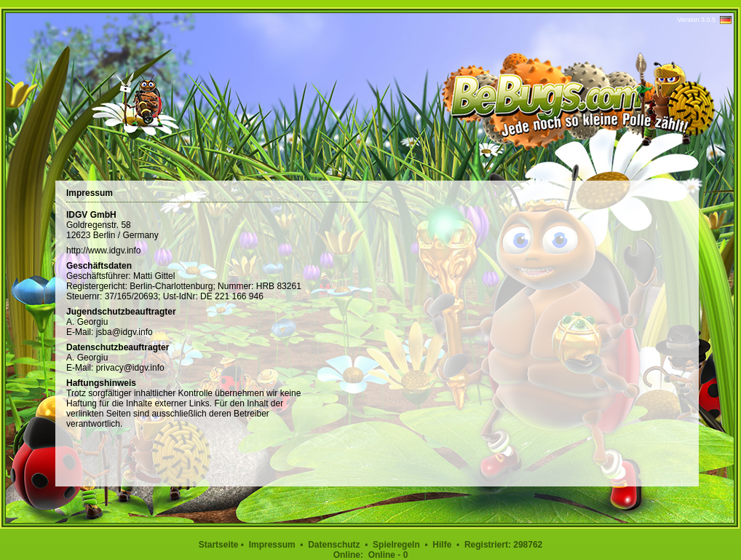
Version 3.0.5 (696, 20)
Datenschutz (334, 545)
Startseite (219, 545)
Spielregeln (396, 545)
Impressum (272, 545)
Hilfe (442, 545)
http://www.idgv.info (104, 251)
